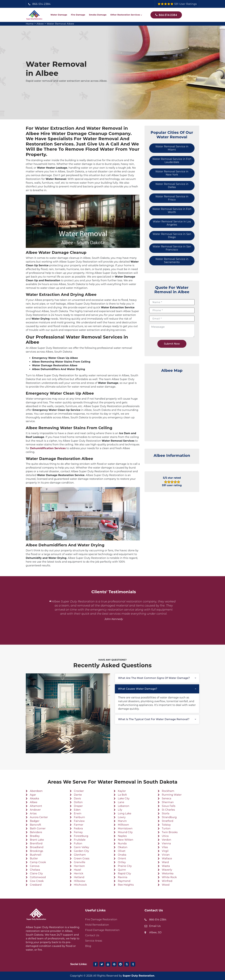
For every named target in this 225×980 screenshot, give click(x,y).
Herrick (79, 873)
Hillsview (80, 881)
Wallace (167, 858)
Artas (33, 813)
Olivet (122, 851)
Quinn (122, 870)
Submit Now (172, 344)
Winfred (167, 881)
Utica (165, 836)
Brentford (36, 843)
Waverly (167, 870)
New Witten (125, 840)
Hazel (77, 870)
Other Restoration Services (125, 15)
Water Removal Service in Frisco (172, 198)
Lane (121, 802)
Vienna (166, 843)
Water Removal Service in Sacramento (172, 261)
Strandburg (169, 817)
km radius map (172, 405)
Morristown (125, 828)
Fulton (78, 843)
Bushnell (36, 855)
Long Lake (125, 813)
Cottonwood (38, 877)
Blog (88, 946)
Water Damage (59, 15)
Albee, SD (155, 932)
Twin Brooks (170, 832)
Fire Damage (78, 15)
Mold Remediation (97, 925)
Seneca (167, 798)
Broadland (37, 847)
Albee (40, 24)
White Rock (169, 877)
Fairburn (79, 817)
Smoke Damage (98, 15)
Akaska (34, 798)
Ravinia (122, 877)
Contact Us (92, 935)
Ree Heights (126, 885)
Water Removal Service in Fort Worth (172, 211)
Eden (77, 810)
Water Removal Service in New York (172, 173)
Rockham (168, 791)
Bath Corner (38, 828)
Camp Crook (38, 862)
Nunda (122, 843)
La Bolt (122, 795)
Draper (78, 806)
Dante (78, 795)
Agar (33, 795)
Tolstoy (166, 825)
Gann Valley (82, 847)
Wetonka (168, 873)
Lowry (122, 817)
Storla (166, 813)
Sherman (168, 802)
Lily (120, 810)
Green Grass (82, 858)
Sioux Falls (169, 806)
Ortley (122, 862)
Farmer (79, 825)
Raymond (124, 881)
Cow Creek (37, 881)
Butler (34, 858)
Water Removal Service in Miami (172, 148)
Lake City (124, 798)
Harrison (79, 866)
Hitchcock (80, 885)
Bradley (35, 836)
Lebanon (124, 806)
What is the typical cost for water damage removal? (154, 719)
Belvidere (36, 832)
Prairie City (125, 866)
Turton (166, 828)
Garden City (81, 851)
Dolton (78, 802)
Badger (35, 821)
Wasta (166, 866)
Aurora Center (39, 817)
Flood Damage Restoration (102, 930)
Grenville (80, 862)
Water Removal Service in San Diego (172, 236)
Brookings (36, 851)
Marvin (122, 821)
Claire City (36, 873)
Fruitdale (80, 840)
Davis (77, 798)
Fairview (79, 821)
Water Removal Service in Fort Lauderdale (172, 161)
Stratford (168, 821)
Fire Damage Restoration (101, 919)
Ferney (78, 832)
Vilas (165, 847)
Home (30, 24)
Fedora (78, 828)
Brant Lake (37, 840)
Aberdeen (36, 791)
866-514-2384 (41, 4)
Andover (35, 810)
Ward (165, 862)
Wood (166, 885)
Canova (35, 866)
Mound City (125, 832)
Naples (122, 836)
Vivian (166, 855)
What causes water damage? (138, 689)
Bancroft (35, 825)
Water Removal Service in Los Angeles (172, 223)
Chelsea (35, 870)
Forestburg (81, 836)
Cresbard (36, 885)
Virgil (165, 851)
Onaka (122, 855)
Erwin (78, 813)
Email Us (155, 926)
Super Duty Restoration (139, 976)
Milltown (123, 825)
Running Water (172, 795)
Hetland (79, 877)
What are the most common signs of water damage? (154, 678)
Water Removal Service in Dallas (172, 186)
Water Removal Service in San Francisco (172, 248)
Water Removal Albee (61, 24)
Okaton (123, 847)
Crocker (79, 791)
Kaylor (122, 791)
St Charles (168, 810)
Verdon (167, 840)
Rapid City (124, 873)
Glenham (80, 855)
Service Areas (94, 941)
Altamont (36, 806)
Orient (122, 858)
